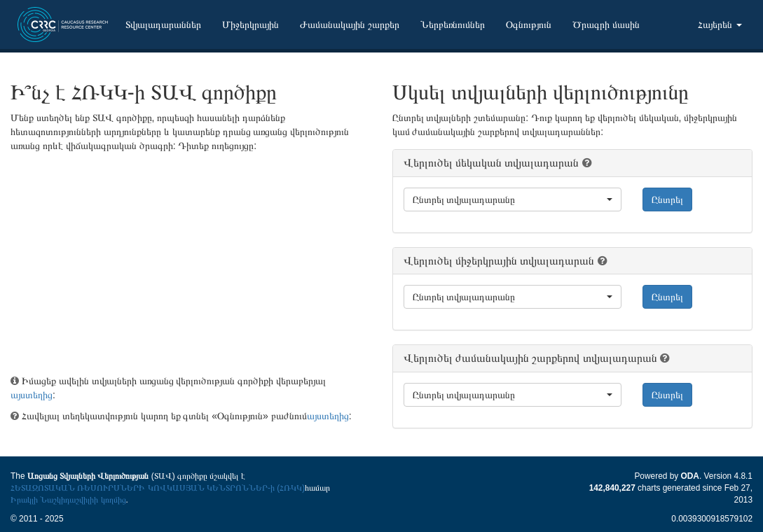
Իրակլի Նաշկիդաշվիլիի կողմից (68, 500)
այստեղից (32, 395)
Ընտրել (667, 199)
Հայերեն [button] (720, 24)
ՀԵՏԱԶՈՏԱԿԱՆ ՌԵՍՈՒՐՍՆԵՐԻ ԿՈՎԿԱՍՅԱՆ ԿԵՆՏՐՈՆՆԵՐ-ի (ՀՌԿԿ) (158, 488)
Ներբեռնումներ (453, 24)
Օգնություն (529, 24)
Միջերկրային (250, 24)
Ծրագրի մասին (606, 24)
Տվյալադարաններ (163, 24)
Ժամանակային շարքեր (350, 24)
